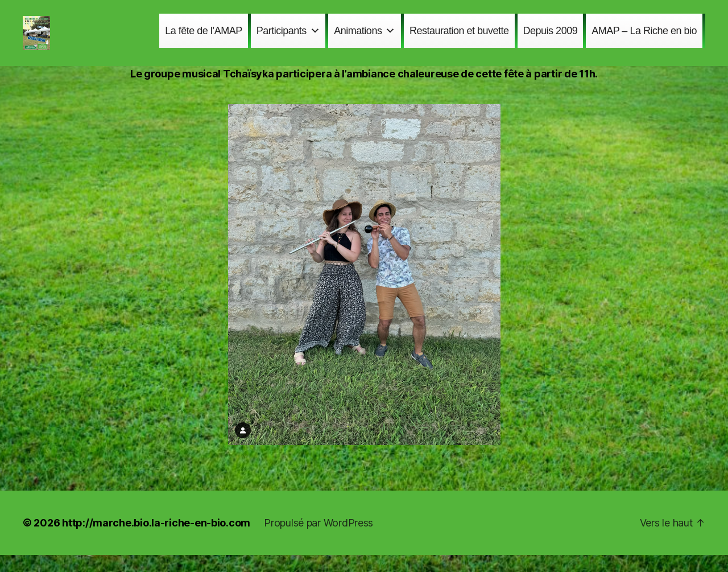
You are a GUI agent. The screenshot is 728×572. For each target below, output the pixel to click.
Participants (288, 39)
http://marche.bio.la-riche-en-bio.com (156, 540)
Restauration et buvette (459, 39)
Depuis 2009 (551, 39)
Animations (365, 39)
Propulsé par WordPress (318, 540)
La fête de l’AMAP (204, 39)
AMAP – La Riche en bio (644, 39)
